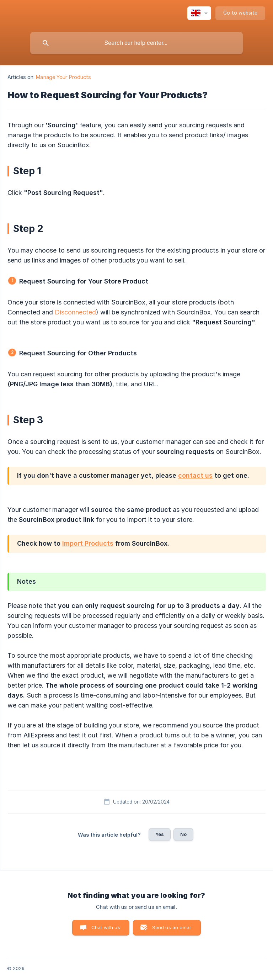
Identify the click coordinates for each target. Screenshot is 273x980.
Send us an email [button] (172, 927)
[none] (199, 13)
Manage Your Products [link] (63, 77)
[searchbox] (136, 43)
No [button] (183, 834)
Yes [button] (160, 834)
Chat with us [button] (106, 927)
